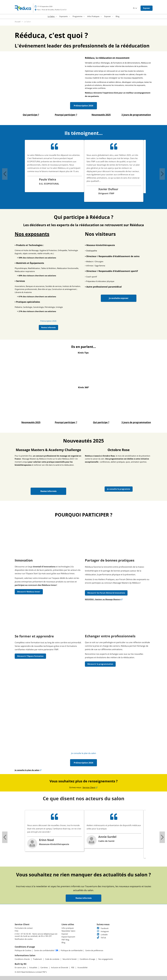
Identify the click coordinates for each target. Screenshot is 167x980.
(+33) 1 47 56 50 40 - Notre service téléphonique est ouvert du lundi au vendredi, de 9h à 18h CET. (36, 935)
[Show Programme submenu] (84, 16)
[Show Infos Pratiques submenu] (101, 16)
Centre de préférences (94, 950)
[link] (48, 321)
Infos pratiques (68, 928)
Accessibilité (82, 967)
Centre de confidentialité (46, 950)
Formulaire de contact (24, 928)
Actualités (34, 967)
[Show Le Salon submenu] (56, 16)
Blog (117, 16)
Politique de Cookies (23, 950)
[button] (147, 8)
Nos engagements (106, 959)
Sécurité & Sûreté (70, 959)
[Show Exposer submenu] (113, 16)
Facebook (103, 928)
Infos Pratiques (94, 16)
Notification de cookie (24, 939)
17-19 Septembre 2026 (45, 6)
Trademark (38, 959)
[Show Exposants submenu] (70, 16)
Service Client (89, 787)
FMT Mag (65, 940)
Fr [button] (135, 8)
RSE (73, 967)
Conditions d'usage (88, 959)
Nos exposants (32, 234)
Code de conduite (52, 959)
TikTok (101, 938)
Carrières (44, 967)
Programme (78, 16)
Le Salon (51, 16)
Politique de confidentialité (72, 950)
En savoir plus (21, 967)
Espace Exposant (68, 937)
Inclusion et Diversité (60, 967)
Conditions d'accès (22, 959)
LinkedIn (102, 935)
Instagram (103, 931)
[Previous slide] (5, 174)
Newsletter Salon (68, 931)
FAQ (16, 931)
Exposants (64, 16)
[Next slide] (162, 174)
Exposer (108, 16)
